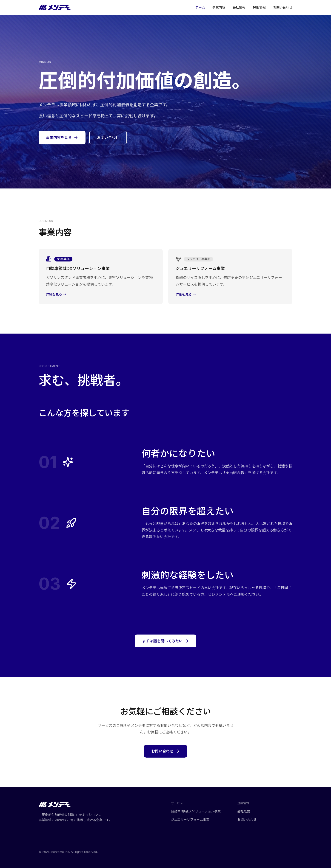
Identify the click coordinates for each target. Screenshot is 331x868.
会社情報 (239, 7)
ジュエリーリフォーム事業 (192, 819)
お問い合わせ (283, 7)
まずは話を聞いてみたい (165, 642)
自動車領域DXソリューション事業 (198, 811)
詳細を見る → (56, 296)
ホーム (200, 7)
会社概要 (246, 811)
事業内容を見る (62, 138)
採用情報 (259, 7)
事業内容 (219, 7)
